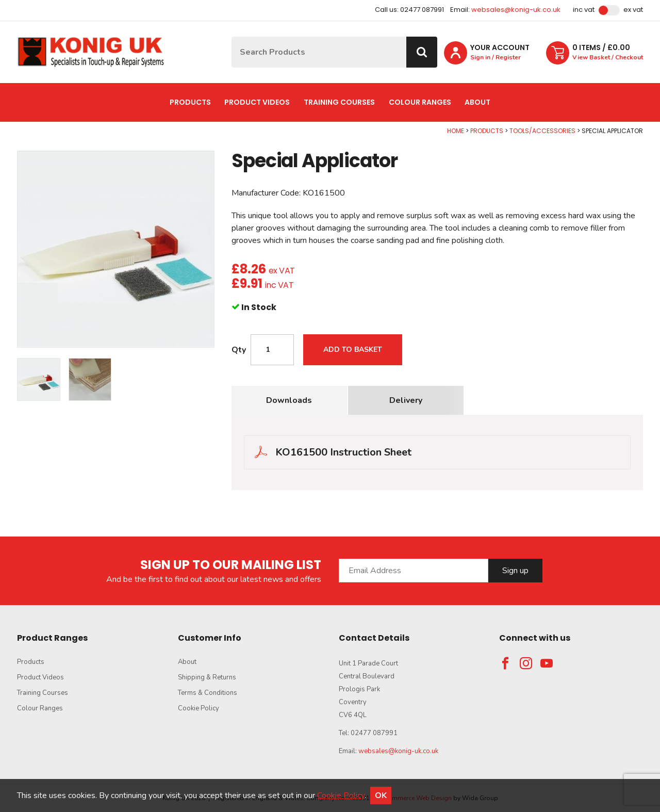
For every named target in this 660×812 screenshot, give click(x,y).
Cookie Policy (199, 708)
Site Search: (232, 37)
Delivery (406, 400)
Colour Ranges (420, 102)
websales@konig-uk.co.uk (516, 10)
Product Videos (257, 102)
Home (456, 131)
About (477, 102)
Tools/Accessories (542, 131)
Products (190, 102)
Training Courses (339, 102)
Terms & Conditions (208, 693)
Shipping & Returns (207, 677)
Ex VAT (633, 10)
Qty (239, 350)
